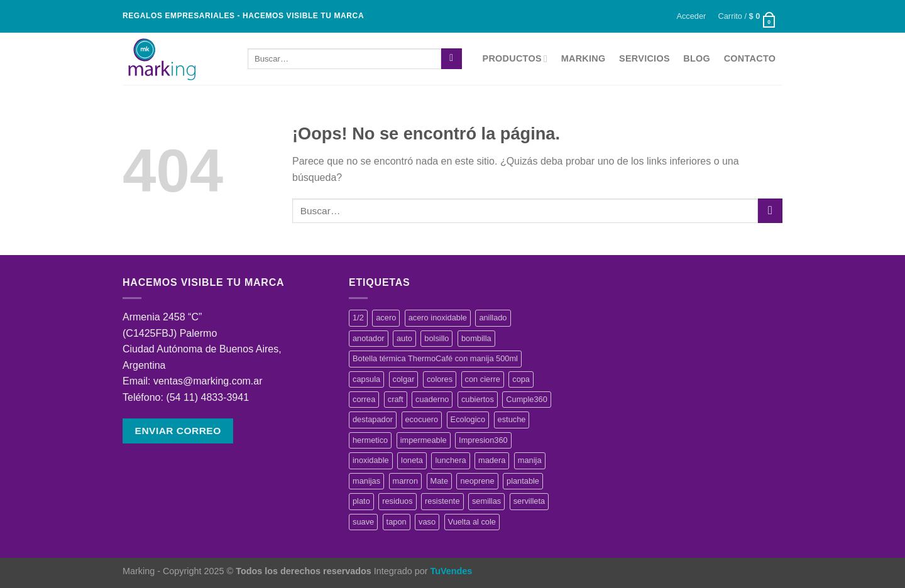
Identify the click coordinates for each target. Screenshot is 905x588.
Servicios (644, 58)
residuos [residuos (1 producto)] (397, 501)
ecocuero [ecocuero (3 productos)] (422, 419)
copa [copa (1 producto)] (521, 379)
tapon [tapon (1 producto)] (397, 522)
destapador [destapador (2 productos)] (373, 419)
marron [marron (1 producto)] (406, 481)
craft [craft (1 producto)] (396, 399)
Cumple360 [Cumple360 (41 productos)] (526, 399)
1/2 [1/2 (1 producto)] (358, 318)
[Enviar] (452, 59)
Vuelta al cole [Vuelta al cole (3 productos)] (472, 522)
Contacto (750, 58)
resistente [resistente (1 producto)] (442, 501)
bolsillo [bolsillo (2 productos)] (436, 338)
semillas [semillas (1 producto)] (486, 501)
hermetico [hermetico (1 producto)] (370, 440)
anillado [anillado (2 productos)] (493, 318)
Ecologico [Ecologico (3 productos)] (468, 419)
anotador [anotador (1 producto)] (369, 338)
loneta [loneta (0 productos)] (412, 460)
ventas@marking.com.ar (208, 381)
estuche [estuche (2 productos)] (512, 419)
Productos (515, 59)
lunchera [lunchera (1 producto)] (450, 460)
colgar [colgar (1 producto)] (404, 379)
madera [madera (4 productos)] (492, 460)
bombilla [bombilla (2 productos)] (476, 338)
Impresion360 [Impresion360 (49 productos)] (483, 440)
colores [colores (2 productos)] (440, 379)
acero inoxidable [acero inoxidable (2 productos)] (438, 318)
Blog (697, 58)
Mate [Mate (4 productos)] (439, 481)
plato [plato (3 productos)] (361, 501)
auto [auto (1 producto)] (404, 338)
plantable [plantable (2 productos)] (523, 481)
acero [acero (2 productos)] (386, 318)
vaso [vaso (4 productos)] (427, 522)
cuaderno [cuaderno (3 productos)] (432, 399)
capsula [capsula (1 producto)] (366, 379)
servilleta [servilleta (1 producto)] (529, 501)
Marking (584, 58)
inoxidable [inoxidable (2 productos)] (371, 460)
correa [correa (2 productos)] (364, 399)
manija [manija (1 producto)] (530, 460)
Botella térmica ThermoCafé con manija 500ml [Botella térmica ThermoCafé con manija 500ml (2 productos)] (435, 358)
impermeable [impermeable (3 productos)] (424, 440)
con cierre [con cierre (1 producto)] (483, 379)
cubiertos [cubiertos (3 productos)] (478, 399)
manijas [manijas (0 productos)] (366, 481)
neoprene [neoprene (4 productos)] (477, 481)
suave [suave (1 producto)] (363, 522)
